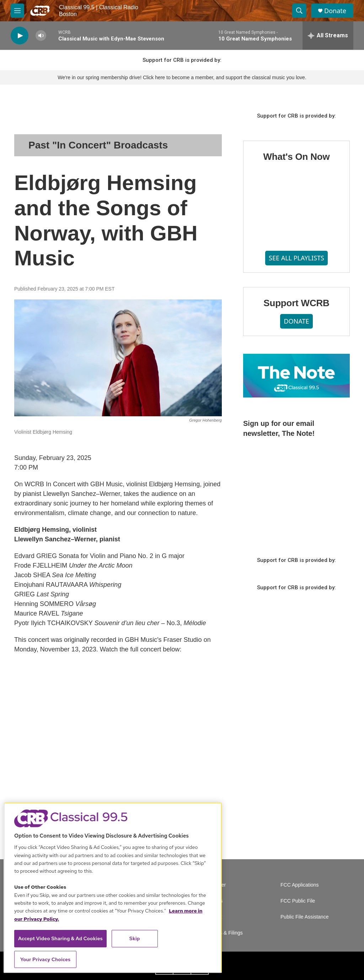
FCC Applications (299, 885)
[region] (113, 888)
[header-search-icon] (299, 11)
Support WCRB (296, 303)
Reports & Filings (224, 933)
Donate (335, 11)
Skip (135, 938)
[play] (20, 36)
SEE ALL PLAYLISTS (296, 258)
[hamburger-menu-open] (17, 11)
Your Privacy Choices (45, 959)
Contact (213, 917)
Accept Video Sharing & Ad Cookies (60, 938)
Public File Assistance (304, 917)
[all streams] (328, 36)
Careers (214, 901)
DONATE (296, 321)
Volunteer (215, 885)
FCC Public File (298, 901)
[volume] (41, 36)
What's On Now (296, 157)
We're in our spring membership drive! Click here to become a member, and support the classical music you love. (182, 77)
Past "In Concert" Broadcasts (98, 145)
